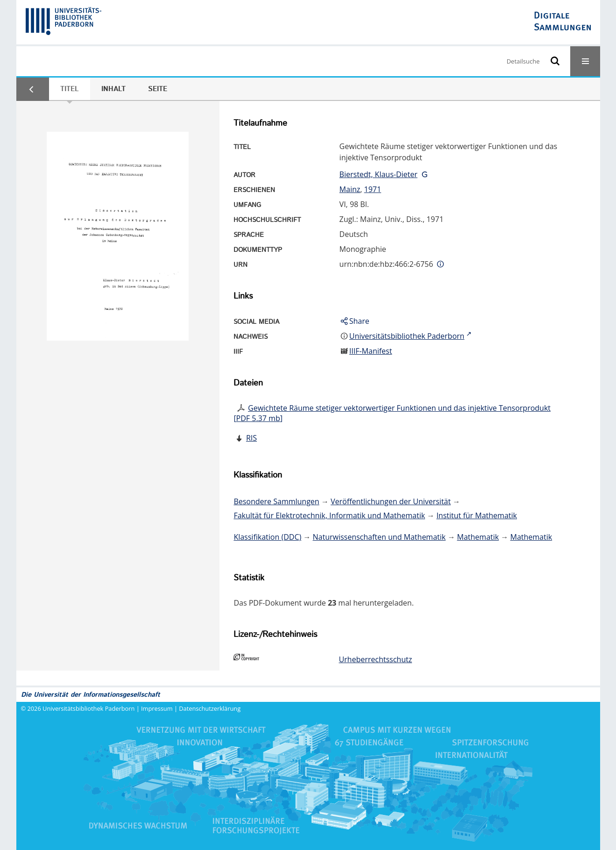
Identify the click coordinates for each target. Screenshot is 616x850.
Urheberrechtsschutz (375, 659)
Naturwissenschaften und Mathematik (379, 537)
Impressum (157, 708)
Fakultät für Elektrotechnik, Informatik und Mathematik (329, 515)
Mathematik (478, 537)
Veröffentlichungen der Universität (391, 501)
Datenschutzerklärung (210, 708)
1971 (373, 189)
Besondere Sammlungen (276, 501)
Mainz (350, 189)
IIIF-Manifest (371, 351)
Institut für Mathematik (477, 515)
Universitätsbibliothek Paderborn (89, 708)
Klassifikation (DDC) (267, 537)
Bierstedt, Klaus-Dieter (379, 174)
